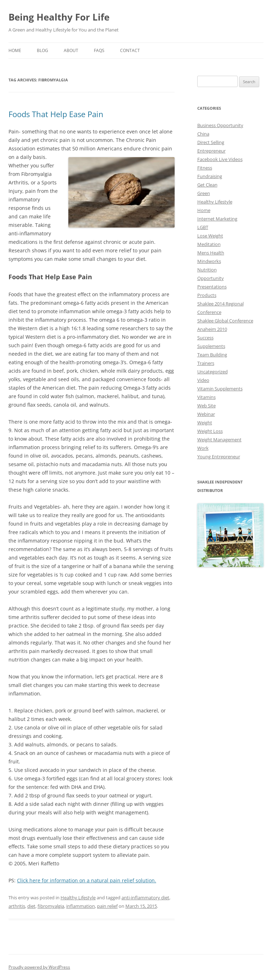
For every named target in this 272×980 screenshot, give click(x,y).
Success (205, 338)
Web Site (206, 406)
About (71, 50)
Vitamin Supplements (220, 389)
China (203, 134)
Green (204, 193)
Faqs (99, 50)
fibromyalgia (51, 906)
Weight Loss (210, 431)
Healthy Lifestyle (78, 898)
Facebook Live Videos (220, 159)
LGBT (203, 227)
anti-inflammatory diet (145, 898)
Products (207, 295)
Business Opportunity (220, 125)
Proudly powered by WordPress (39, 967)
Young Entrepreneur (219, 457)
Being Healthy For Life (59, 17)
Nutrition (207, 270)
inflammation (81, 906)
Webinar (206, 414)
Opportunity (211, 278)
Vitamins (206, 397)
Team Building (212, 355)
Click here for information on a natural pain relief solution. (87, 880)
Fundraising (210, 176)
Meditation (209, 244)
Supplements (211, 346)
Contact (130, 50)
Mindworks (209, 261)
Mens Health (211, 253)
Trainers (206, 363)
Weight (205, 423)
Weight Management (219, 440)
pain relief (107, 906)
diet (31, 906)
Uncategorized (212, 372)
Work (203, 448)
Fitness (205, 168)
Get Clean (207, 185)
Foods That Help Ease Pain (56, 114)
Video (203, 380)
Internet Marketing (217, 219)
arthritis (17, 906)
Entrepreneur (211, 151)
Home (15, 50)
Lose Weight (210, 236)
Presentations (212, 287)
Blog (42, 50)
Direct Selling (211, 142)
